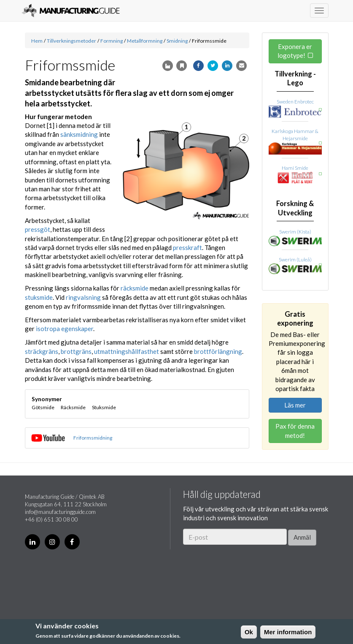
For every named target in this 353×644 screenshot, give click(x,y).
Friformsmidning (93, 438)
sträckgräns (42, 351)
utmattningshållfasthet (127, 351)
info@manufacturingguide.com (60, 512)
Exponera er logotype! (295, 51)
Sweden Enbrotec (295, 102)
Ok (249, 632)
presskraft (187, 247)
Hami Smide (295, 168)
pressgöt (38, 229)
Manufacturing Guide (71, 11)
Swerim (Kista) (295, 232)
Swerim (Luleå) (295, 260)
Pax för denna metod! (295, 431)
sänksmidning (79, 134)
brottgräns (76, 351)
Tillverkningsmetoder (71, 41)
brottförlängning (218, 351)
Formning (112, 41)
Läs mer (295, 405)
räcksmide (135, 288)
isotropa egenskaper (65, 329)
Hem (37, 41)
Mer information (288, 632)
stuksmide (39, 297)
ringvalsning (83, 297)
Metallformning (145, 41)
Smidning (177, 41)
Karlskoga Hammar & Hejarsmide (295, 135)
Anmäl (302, 537)
